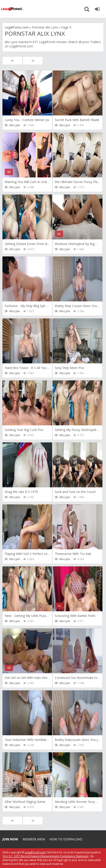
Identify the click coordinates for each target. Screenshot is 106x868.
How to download (66, 839)
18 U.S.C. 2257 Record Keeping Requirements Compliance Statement (45, 856)
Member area (34, 839)
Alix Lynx (15, 125)
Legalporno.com (12, 9)
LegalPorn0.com (35, 852)
